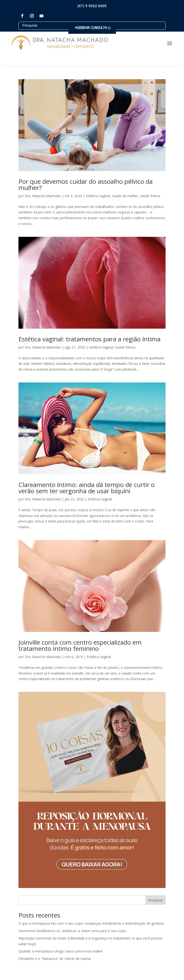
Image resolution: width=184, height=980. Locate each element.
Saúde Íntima (150, 196)
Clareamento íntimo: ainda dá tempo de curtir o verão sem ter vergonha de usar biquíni (86, 488)
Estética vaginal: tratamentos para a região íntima (89, 339)
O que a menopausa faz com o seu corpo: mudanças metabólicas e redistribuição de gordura (91, 923)
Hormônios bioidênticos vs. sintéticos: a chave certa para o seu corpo (72, 931)
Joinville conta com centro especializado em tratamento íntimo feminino (80, 645)
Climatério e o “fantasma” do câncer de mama (55, 959)
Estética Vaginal (98, 196)
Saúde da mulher (125, 196)
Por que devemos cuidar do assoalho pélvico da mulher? (86, 184)
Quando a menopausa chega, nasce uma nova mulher (61, 951)
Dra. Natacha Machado (43, 196)
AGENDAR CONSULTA (91, 28)
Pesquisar (155, 900)
